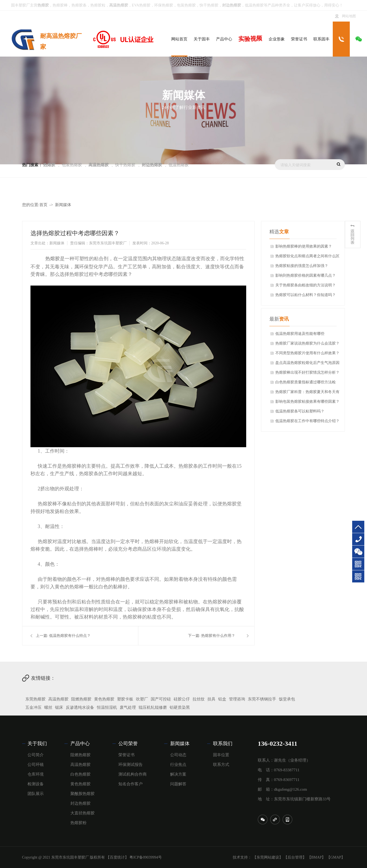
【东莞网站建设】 (268, 857)
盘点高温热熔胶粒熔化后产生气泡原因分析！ (307, 364)
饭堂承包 (287, 699)
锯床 (59, 707)
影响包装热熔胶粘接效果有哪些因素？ (307, 402)
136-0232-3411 (358, 539)
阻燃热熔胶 (81, 699)
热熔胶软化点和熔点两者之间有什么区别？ (307, 258)
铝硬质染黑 (180, 707)
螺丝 (48, 707)
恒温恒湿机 (107, 707)
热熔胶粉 (78, 823)
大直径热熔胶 (83, 813)
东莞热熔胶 (35, 699)
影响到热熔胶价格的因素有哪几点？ (306, 275)
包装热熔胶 (186, 5)
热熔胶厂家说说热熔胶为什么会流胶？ (307, 343)
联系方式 (221, 765)
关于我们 (37, 744)
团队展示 (36, 794)
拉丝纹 (199, 699)
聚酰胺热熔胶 (83, 794)
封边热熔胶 (80, 803)
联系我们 (223, 744)
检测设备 (36, 784)
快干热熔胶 (209, 5)
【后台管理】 (295, 857)
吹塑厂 (142, 699)
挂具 (211, 699)
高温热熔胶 (58, 699)
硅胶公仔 (182, 699)
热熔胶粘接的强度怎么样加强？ (302, 266)
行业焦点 (178, 765)
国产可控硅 (161, 699)
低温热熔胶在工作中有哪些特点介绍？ (307, 421)
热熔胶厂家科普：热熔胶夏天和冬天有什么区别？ (307, 393)
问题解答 (178, 784)
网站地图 (349, 16)
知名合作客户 (131, 784)
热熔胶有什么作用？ (218, 636)
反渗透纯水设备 (80, 707)
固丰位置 (221, 755)
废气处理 (128, 707)
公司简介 (36, 755)
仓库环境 (36, 774)
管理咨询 (237, 699)
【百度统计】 (117, 857)
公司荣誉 (128, 744)
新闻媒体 (63, 205)
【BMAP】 (317, 857)
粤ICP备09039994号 (146, 857)
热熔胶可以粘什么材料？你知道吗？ (306, 295)
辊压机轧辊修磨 (153, 707)
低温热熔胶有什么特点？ (70, 636)
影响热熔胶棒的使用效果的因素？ (304, 246)
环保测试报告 (131, 765)
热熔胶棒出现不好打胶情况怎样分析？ (307, 372)
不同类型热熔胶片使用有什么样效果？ (307, 353)
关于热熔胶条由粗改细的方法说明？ (306, 285)
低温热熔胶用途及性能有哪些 (300, 334)
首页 (43, 205)
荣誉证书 (126, 755)
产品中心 (80, 744)
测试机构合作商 (133, 774)
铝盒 (222, 699)
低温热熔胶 (254, 5)
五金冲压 (33, 707)
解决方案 (178, 774)
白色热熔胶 (80, 774)
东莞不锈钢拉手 (262, 699)
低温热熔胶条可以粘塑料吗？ (300, 411)
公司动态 (178, 755)
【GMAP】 (336, 857)
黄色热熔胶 (104, 699)
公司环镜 (36, 765)
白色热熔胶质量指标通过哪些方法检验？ (306, 384)
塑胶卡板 (125, 699)
